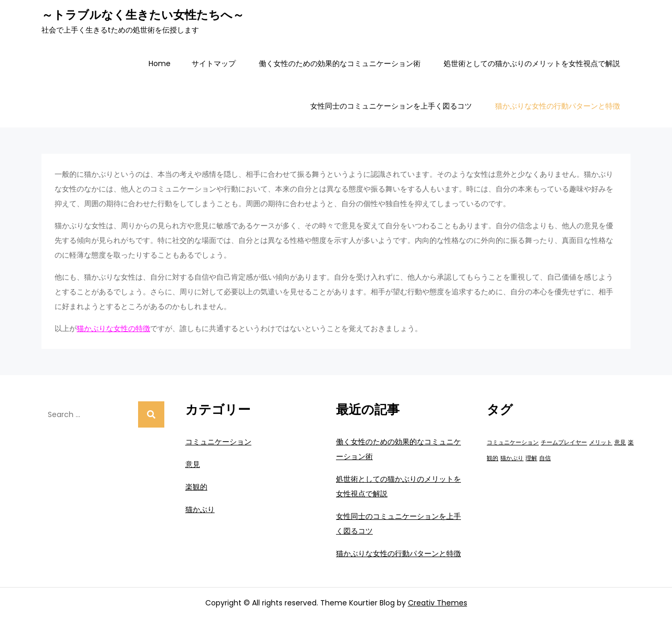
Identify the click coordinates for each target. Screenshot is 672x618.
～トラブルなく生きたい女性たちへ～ (143, 15)
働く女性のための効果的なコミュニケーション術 (340, 63)
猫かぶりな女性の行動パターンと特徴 (558, 106)
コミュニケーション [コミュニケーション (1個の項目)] (513, 443)
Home (160, 63)
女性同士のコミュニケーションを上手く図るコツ (391, 106)
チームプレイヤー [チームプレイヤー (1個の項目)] (564, 443)
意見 (193, 464)
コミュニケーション (218, 442)
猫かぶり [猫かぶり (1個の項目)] (512, 458)
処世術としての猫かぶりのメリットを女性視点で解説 (532, 63)
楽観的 (196, 487)
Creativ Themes (438, 603)
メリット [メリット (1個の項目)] (601, 443)
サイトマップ (214, 63)
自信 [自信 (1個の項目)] (545, 458)
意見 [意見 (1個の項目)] (620, 443)
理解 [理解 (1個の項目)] (531, 458)
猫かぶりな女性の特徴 (113, 328)
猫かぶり (200, 509)
